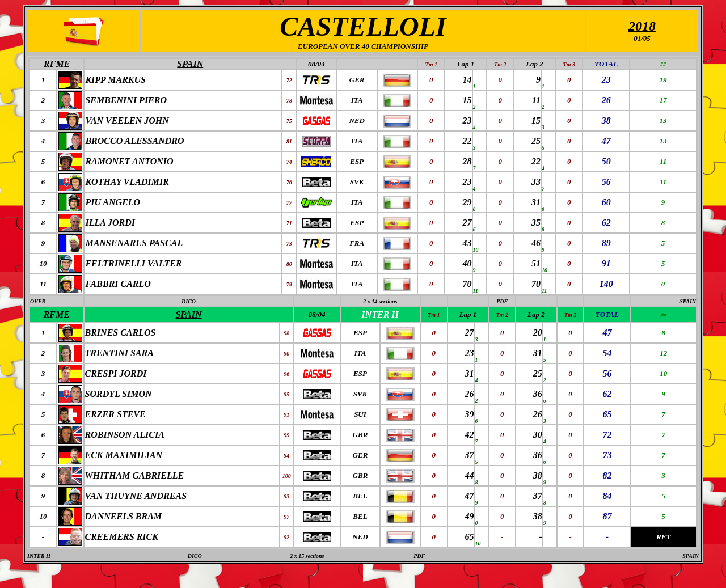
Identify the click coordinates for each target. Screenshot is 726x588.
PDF (502, 301)
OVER (38, 301)
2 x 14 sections (380, 301)
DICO (189, 301)
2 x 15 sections (307, 556)
